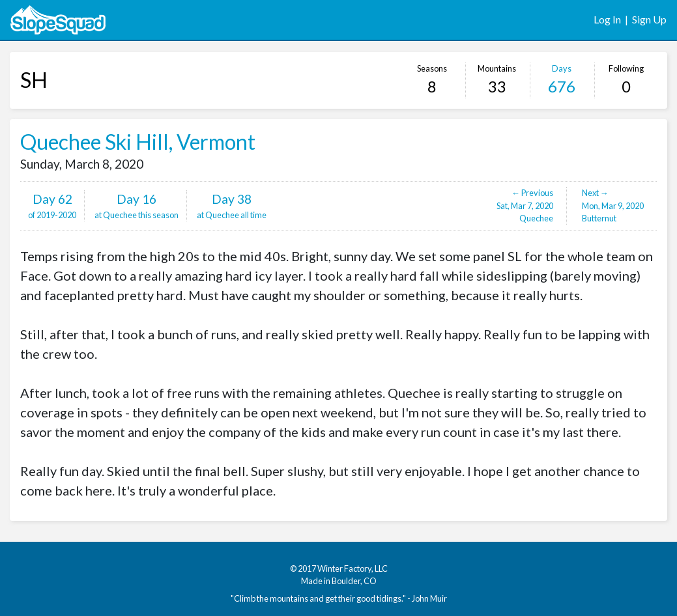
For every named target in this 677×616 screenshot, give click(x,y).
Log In (607, 19)
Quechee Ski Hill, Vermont (138, 142)
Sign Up (649, 19)
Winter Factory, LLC (353, 568)
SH (34, 80)
